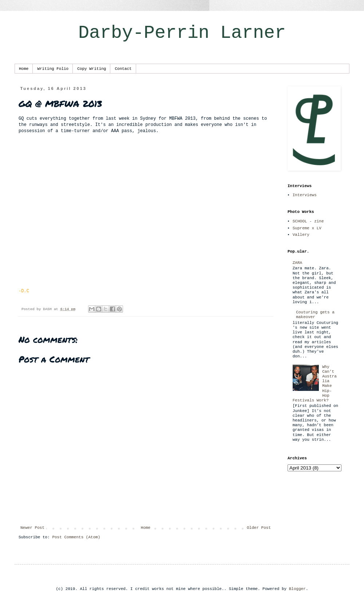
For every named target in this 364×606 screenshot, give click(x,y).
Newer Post (32, 528)
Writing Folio (53, 69)
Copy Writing (92, 69)
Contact (123, 69)
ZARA (297, 263)
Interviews (305, 195)
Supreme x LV (307, 228)
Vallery (301, 235)
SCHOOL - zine (308, 221)
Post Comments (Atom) (76, 537)
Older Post (259, 528)
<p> (146, 213)
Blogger (297, 589)
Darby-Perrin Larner (182, 33)
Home (24, 69)
